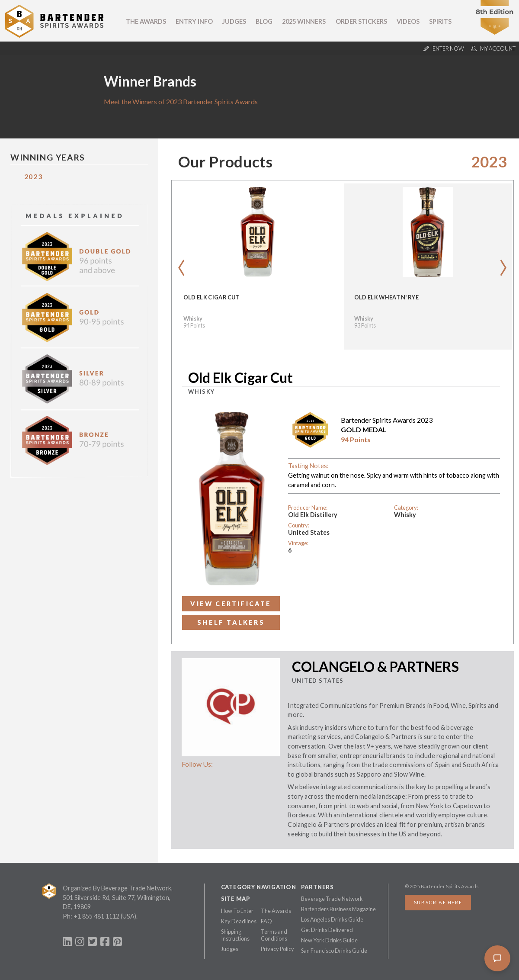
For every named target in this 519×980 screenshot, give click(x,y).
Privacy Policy (277, 949)
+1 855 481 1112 (96, 916)
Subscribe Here (438, 902)
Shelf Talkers (231, 622)
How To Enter (237, 911)
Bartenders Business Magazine (338, 909)
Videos (408, 21)
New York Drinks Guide (329, 940)
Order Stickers (361, 21)
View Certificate (231, 604)
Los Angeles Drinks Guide (332, 919)
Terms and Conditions (274, 935)
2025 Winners (304, 21)
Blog (264, 21)
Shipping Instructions (235, 935)
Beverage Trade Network (332, 899)
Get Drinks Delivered (327, 930)
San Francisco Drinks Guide (334, 951)
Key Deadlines (239, 921)
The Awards (146, 21)
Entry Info (194, 21)
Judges (234, 21)
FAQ (266, 921)
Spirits (440, 21)
